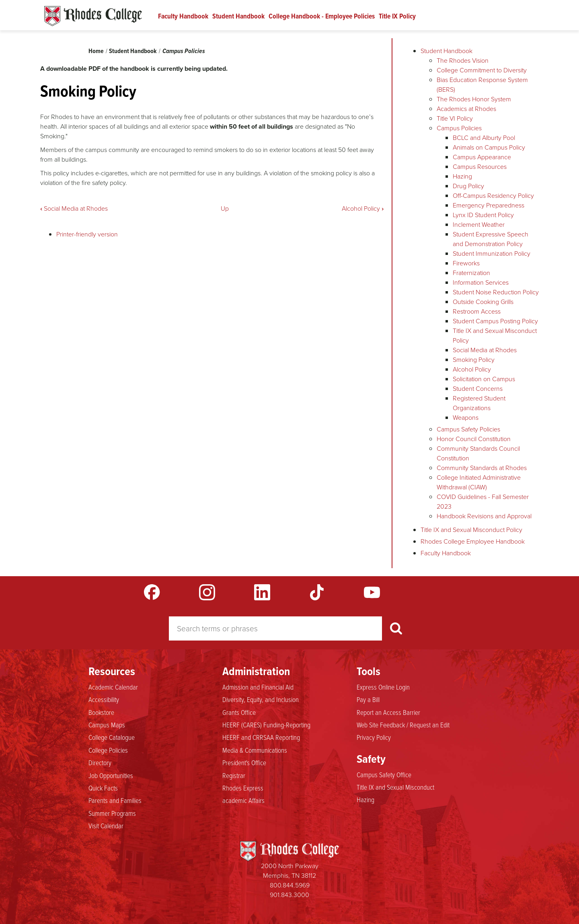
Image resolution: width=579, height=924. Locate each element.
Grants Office (239, 713)
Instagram (207, 592)
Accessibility (104, 700)
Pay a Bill (368, 700)
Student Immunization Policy (492, 254)
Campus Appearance (482, 157)
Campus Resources (480, 167)
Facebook (152, 592)
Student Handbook (238, 16)
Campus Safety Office (384, 775)
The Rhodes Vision (463, 61)
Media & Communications (255, 750)
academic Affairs (243, 801)
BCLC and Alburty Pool (484, 138)
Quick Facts (103, 788)
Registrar (234, 776)
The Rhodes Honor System (474, 99)
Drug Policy (468, 186)
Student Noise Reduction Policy (496, 292)
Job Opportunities (111, 776)
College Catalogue (112, 737)
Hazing (462, 176)
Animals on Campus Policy (489, 147)
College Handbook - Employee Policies (322, 16)
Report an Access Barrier (388, 713)
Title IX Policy (397, 16)
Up (225, 208)
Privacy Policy (374, 737)
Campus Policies (184, 51)
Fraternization (471, 273)
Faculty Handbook (183, 16)
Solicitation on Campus (484, 379)
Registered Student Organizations (479, 403)
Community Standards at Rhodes (482, 468)
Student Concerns (478, 389)
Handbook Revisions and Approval (484, 516)
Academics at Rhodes (466, 109)
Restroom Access (477, 311)
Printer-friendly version (87, 234)
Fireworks (466, 263)
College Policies (108, 750)
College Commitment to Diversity (482, 70)
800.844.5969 (290, 885)
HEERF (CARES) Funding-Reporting (266, 725)
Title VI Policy (455, 118)
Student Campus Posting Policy (495, 321)
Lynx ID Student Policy (483, 215)
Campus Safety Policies (468, 429)
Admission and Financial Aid (258, 687)
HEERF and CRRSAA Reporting (261, 737)
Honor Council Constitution (474, 439)
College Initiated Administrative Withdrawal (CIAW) (479, 482)
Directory (100, 763)
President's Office (244, 763)
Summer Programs (112, 813)
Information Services (481, 282)
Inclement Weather (479, 225)
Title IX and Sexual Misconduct (395, 787)
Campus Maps (107, 725)
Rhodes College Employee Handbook (473, 541)
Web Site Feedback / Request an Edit (403, 725)
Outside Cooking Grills (483, 302)
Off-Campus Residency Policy (493, 196)
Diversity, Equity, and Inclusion (261, 700)
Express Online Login (383, 687)
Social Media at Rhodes (74, 208)
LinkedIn (262, 592)
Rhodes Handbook (93, 16)
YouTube (372, 592)
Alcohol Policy (363, 208)
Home (96, 51)
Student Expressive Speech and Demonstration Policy (491, 239)
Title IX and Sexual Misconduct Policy (471, 530)
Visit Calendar (106, 826)
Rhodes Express (243, 788)
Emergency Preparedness (489, 205)
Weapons (466, 418)
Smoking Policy (474, 360)
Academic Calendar (113, 687)
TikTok (317, 592)
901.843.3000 (289, 895)
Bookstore (101, 713)
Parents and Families (115, 801)
